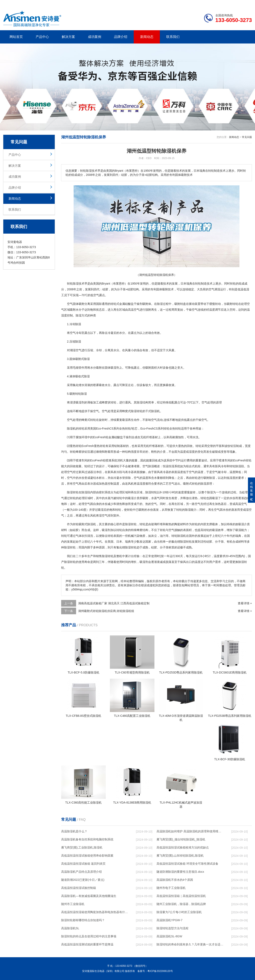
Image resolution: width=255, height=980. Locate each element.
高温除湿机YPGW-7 (169, 920)
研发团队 (209, 3)
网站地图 (228, 3)
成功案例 (95, 37)
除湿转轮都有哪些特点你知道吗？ (83, 920)
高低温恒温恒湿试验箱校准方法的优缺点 (183, 847)
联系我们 (173, 37)
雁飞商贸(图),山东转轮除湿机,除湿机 (180, 856)
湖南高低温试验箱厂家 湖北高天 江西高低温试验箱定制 (114, 603)
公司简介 (189, 3)
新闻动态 (147, 37)
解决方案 (68, 37)
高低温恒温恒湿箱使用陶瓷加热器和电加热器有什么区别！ (95, 912)
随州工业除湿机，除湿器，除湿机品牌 (181, 904)
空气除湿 (148, 466)
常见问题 (247, 137)
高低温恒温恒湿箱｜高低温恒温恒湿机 (181, 896)
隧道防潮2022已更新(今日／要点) (83, 880)
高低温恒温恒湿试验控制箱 (79, 888)
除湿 (76, 284)
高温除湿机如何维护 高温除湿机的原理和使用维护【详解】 (190, 831)
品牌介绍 (121, 37)
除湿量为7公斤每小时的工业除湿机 (179, 912)
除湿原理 (206, 484)
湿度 (192, 452)
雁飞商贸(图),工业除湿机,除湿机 (82, 847)
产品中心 (42, 37)
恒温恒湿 (169, 466)
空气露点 (99, 295)
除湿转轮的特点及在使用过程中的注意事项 (89, 936)
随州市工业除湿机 (73, 904)
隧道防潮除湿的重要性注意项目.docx (180, 872)
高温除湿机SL (70, 928)
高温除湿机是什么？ (74, 831)
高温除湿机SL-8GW (169, 936)
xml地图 (247, 3)
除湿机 (155, 411)
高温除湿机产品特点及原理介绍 (81, 872)
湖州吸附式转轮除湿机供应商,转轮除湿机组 (106, 611)
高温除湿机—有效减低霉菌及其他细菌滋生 (89, 896)
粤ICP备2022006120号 (160, 971)
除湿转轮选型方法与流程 (172, 928)
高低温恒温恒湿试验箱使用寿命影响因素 (87, 856)
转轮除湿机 (179, 536)
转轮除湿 (81, 394)
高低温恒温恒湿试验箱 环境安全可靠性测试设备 (187, 864)
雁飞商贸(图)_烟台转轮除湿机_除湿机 (181, 839)
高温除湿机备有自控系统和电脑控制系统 (87, 839)
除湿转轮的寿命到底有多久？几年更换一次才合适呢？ (190, 944)
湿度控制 (67, 315)
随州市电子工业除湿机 (171, 888)
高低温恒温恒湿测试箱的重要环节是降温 (87, 944)
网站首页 (16, 37)
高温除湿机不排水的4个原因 (175, 880)
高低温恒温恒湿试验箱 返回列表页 (83, 864)
